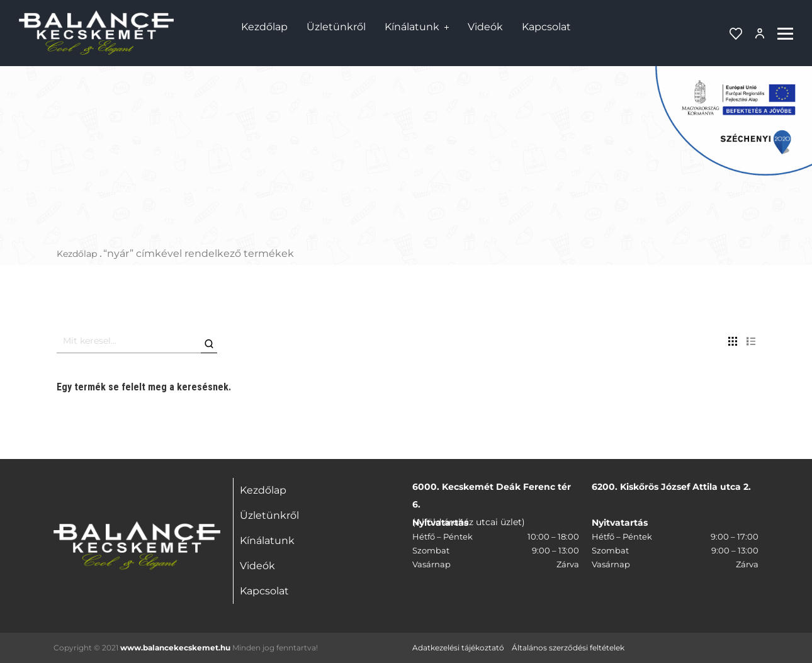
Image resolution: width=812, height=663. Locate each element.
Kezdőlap (264, 27)
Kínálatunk (412, 27)
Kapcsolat (546, 27)
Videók (485, 27)
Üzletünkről (336, 27)
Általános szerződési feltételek (568, 648)
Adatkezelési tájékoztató (458, 648)
